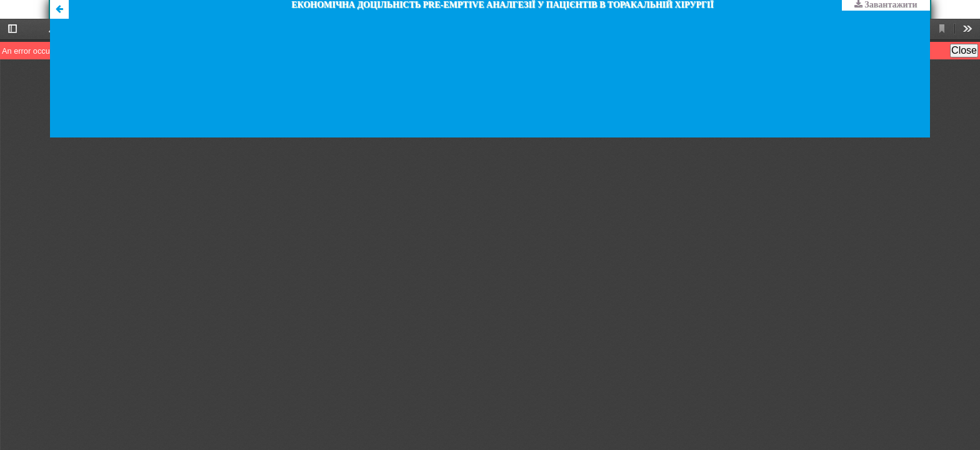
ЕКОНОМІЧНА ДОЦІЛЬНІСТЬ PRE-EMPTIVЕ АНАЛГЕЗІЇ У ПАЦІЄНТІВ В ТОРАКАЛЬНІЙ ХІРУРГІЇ (502, 5)
